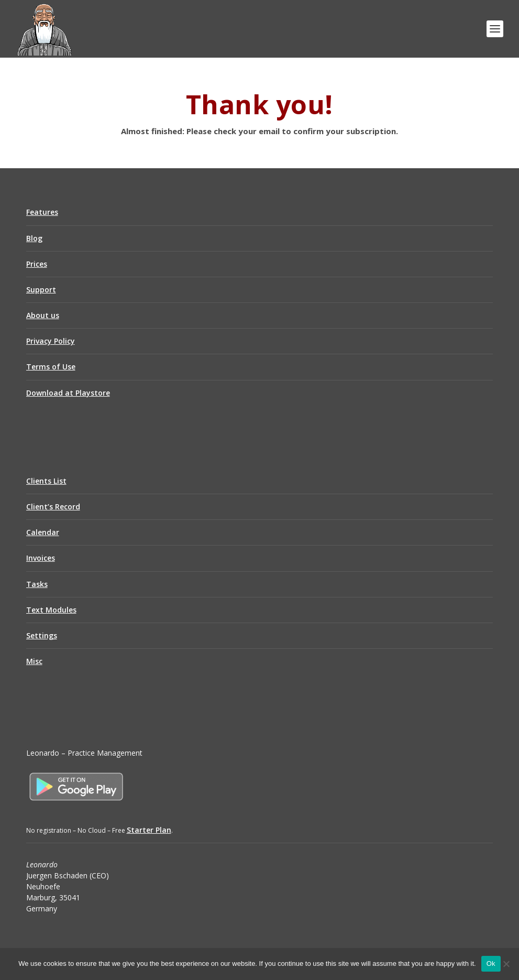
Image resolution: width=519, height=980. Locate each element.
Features (42, 212)
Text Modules (51, 610)
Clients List (46, 481)
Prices (37, 264)
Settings (42, 635)
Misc (34, 661)
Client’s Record (53, 507)
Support (41, 290)
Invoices (41, 558)
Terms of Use (51, 367)
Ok (491, 963)
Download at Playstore (68, 393)
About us (43, 315)
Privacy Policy (51, 341)
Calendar (43, 532)
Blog (34, 238)
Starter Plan (149, 830)
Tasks (37, 584)
